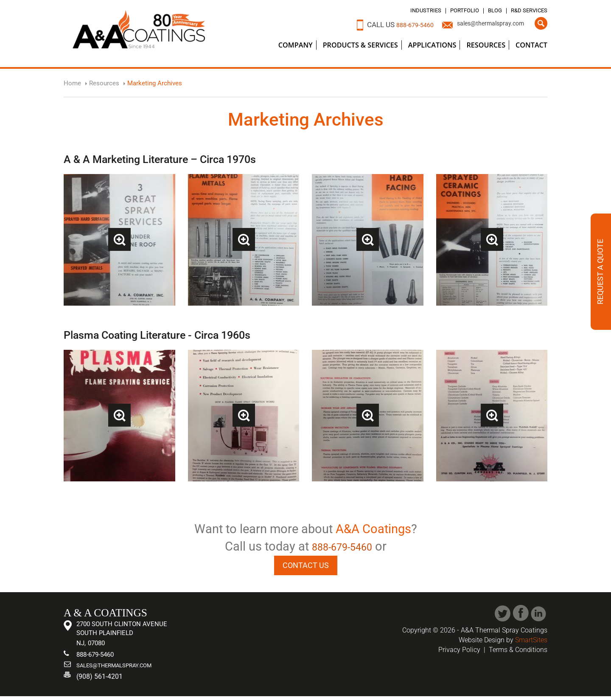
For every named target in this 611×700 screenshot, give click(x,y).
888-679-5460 (396, 25)
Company (296, 45)
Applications (432, 45)
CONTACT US (306, 566)
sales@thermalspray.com (483, 25)
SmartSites (531, 642)
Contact (531, 45)
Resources (486, 45)
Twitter (503, 616)
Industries (404, 10)
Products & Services (360, 45)
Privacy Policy (459, 652)
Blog (485, 10)
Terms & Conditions (518, 652)
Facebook (521, 616)
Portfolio (449, 10)
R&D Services (525, 10)
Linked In (539, 616)
